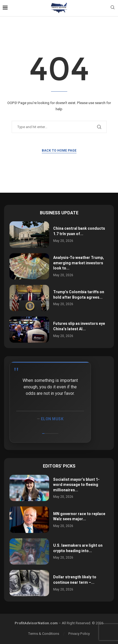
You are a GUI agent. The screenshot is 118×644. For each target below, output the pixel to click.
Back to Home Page (59, 151)
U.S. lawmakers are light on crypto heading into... (78, 548)
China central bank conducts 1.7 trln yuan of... (79, 231)
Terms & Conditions (44, 634)
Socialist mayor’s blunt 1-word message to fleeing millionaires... (76, 485)
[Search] (113, 8)
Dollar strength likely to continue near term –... (75, 580)
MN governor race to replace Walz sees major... (79, 517)
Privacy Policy (79, 634)
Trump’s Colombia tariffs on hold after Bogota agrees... (79, 295)
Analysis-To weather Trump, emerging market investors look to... (79, 263)
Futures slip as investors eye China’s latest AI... (79, 326)
